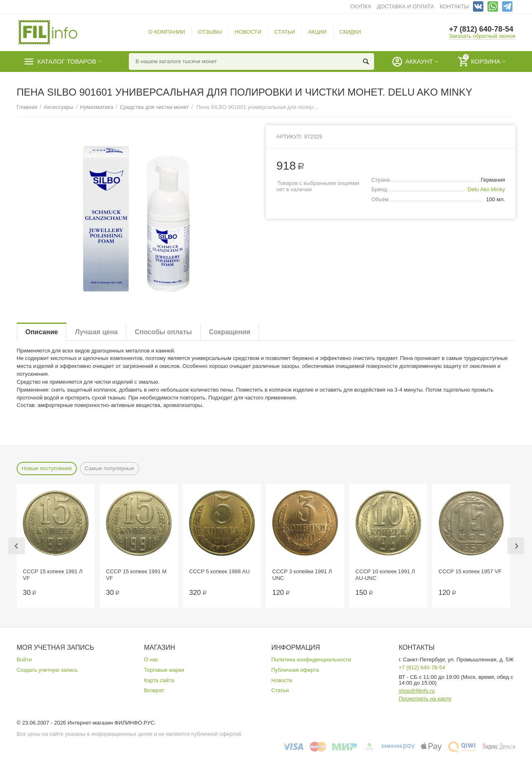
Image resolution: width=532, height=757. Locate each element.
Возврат (154, 690)
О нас (151, 660)
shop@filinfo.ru (417, 691)
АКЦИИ (317, 32)
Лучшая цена (96, 332)
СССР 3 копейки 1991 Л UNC (302, 575)
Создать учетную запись (47, 670)
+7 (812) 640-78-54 (481, 29)
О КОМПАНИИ (167, 32)
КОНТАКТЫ (454, 6)
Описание (42, 332)
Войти (24, 660)
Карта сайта (159, 680)
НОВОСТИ (248, 32)
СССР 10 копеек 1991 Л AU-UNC (385, 575)
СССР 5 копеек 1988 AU (219, 571)
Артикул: (289, 137)
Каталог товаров (67, 62)
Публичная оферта (295, 670)
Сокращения (230, 332)
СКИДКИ (350, 32)
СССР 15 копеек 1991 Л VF (53, 575)
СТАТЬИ (285, 32)
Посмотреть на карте (425, 699)
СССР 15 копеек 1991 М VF (136, 575)
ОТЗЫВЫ (210, 32)
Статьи (280, 690)
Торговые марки (164, 670)
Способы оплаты (163, 332)
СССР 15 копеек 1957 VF (470, 571)
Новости (282, 680)
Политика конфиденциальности (311, 660)
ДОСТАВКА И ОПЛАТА (405, 6)
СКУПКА (361, 6)
